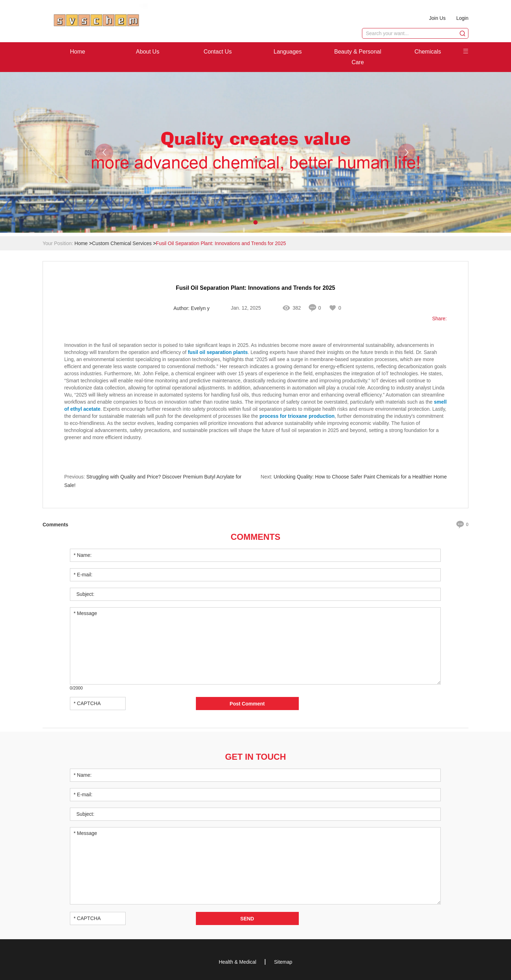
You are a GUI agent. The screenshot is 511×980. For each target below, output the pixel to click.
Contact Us (218, 52)
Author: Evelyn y (192, 308)
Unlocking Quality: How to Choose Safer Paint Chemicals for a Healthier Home (360, 477)
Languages (288, 52)
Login (462, 18)
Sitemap (283, 962)
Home (78, 52)
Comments (255, 537)
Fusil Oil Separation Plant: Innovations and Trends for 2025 (221, 243)
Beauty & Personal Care (358, 57)
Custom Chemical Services (122, 243)
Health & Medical (237, 962)
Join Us (437, 18)
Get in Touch (255, 757)
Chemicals (428, 52)
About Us (148, 52)
